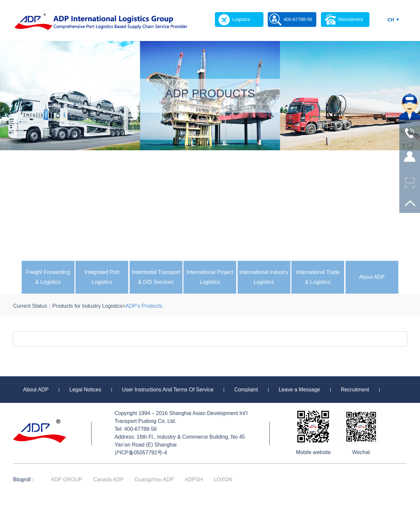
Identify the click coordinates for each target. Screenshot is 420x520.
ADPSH (194, 479)
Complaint (246, 390)
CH (391, 20)
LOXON (223, 479)
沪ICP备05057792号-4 (141, 453)
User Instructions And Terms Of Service (168, 390)
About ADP (372, 277)
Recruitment (355, 390)
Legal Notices (85, 390)
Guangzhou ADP (154, 479)
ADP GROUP (67, 479)
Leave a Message (299, 390)
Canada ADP (108, 479)
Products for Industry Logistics (87, 306)
